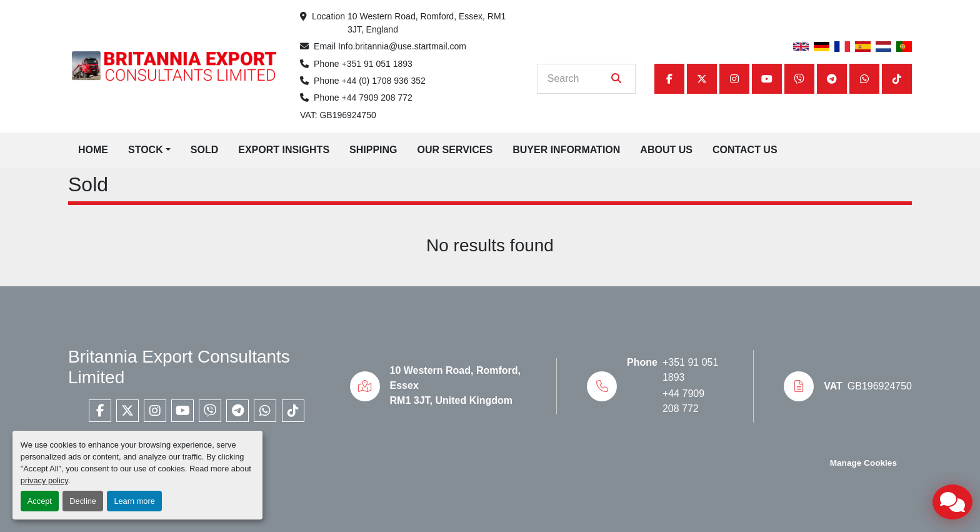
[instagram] (734, 79)
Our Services (455, 150)
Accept (40, 501)
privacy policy (44, 480)
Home (93, 150)
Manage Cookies (863, 463)
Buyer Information (566, 150)
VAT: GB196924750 (338, 115)
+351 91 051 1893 (377, 64)
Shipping (373, 150)
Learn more (134, 501)
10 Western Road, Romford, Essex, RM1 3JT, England (428, 23)
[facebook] (669, 79)
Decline (83, 501)
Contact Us (745, 150)
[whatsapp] (864, 79)
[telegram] (832, 79)
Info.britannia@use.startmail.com (402, 46)
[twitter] (702, 79)
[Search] (577, 79)
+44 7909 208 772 (377, 98)
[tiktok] (897, 79)
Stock (146, 150)
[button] (149, 150)
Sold (204, 150)
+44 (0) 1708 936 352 (384, 81)
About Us (666, 150)
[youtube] (767, 79)
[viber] (799, 79)
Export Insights (284, 150)
